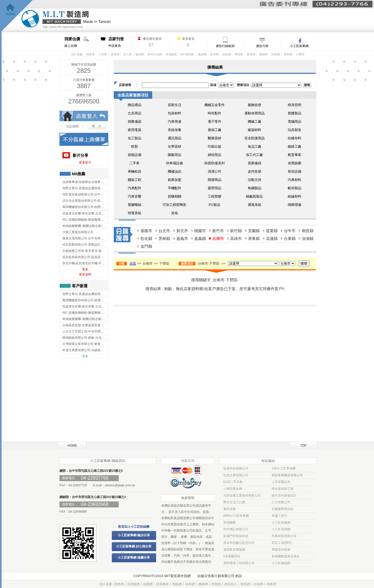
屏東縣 (254, 239)
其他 (175, 213)
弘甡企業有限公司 (236, 475)
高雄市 (236, 239)
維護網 (148, 584)
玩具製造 (295, 130)
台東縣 (290, 239)
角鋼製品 (255, 188)
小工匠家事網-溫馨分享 (134, 558)
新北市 (182, 231)
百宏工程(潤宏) (282, 543)
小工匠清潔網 (281, 529)
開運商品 (215, 180)
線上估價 (80, 42)
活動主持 (255, 180)
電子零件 (215, 122)
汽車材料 (295, 180)
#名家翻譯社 (232, 556)
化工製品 (135, 138)
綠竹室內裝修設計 (284, 495)
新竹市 (218, 231)
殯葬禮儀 (295, 205)
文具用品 (135, 113)
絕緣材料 (295, 196)
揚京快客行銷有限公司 (218, 576)
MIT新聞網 (187, 54)
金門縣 (146, 246)
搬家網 (202, 54)
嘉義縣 (200, 239)
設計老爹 (77, 54)
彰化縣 (146, 239)
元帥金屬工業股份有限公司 (242, 495)
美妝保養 (175, 130)
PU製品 (214, 205)
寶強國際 (230, 522)
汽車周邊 (175, 122)
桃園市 (200, 231)
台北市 (164, 231)
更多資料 (85, 275)
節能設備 (135, 155)
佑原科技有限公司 (236, 468)
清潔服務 (171, 54)
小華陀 (300, 54)
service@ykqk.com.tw (120, 485)
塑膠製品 (295, 113)
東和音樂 (230, 509)
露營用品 (215, 188)
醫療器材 (215, 138)
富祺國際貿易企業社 (286, 556)
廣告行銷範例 (225, 46)
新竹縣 (236, 231)
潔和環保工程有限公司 (239, 563)
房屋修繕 (162, 584)
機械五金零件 (215, 105)
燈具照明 (295, 105)
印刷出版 (215, 146)
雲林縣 (164, 239)
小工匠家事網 (299, 46)
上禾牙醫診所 (281, 482)
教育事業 (295, 155)
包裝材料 (175, 113)
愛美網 (251, 54)
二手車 (134, 163)
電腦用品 (295, 122)
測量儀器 (135, 122)
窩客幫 (91, 54)
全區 (133, 263)
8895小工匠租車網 (236, 516)
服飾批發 (255, 105)
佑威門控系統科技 (236, 536)
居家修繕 (255, 163)
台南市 (218, 239)
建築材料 (255, 130)
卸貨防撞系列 (215, 163)
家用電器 (135, 130)
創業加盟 (175, 180)
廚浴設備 (295, 171)
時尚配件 (215, 113)
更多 (85, 269)
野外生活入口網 (234, 502)
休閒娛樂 (295, 163)
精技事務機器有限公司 (287, 475)
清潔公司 (215, 171)
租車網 (214, 54)
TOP (303, 446)
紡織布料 (295, 138)
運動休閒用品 (255, 113)
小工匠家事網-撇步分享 (134, 535)
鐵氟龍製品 (254, 196)
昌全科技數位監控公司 (239, 543)
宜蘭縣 (254, 231)
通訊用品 (175, 138)
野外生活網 (155, 54)
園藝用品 (175, 155)
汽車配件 (135, 188)
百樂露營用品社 (283, 509)
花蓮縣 (272, 239)
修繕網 (140, 54)
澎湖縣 (308, 239)
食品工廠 (255, 146)
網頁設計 (231, 584)
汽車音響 (135, 196)
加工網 (127, 54)
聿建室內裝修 (281, 550)
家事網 (115, 54)
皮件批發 (255, 171)
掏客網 (288, 54)
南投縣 (308, 231)
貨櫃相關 (175, 196)
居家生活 (175, 105)
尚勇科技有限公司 (284, 536)
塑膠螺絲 (135, 205)
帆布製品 (295, 188)
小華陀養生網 (233, 489)
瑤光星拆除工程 (283, 489)
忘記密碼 (72, 126)
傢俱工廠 (215, 130)
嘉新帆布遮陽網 (234, 550)
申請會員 (120, 42)
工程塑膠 (215, 196)
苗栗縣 (272, 231)
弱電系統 (135, 213)
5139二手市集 (233, 482)
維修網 (227, 54)
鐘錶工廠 (295, 146)
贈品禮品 (135, 105)
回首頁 (17, 16)
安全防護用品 (255, 138)
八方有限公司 (281, 502)
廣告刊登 (262, 46)
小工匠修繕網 (281, 563)
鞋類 (135, 146)
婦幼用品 (215, 155)
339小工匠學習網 (284, 468)
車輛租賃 (135, 171)
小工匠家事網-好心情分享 (134, 546)
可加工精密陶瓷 (174, 205)
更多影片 (85, 162)
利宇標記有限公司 (236, 529)
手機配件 (175, 188)
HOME (72, 446)
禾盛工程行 (279, 516)
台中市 (290, 231)
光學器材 (175, 146)
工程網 (103, 54)
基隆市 (146, 231)
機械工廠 (255, 122)
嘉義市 (182, 239)
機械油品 (175, 171)
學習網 (239, 54)
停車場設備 (174, 163)
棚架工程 (135, 180)
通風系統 (255, 205)
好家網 (276, 54)
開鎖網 (263, 54)
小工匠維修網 (281, 522)
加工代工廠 (254, 155)
